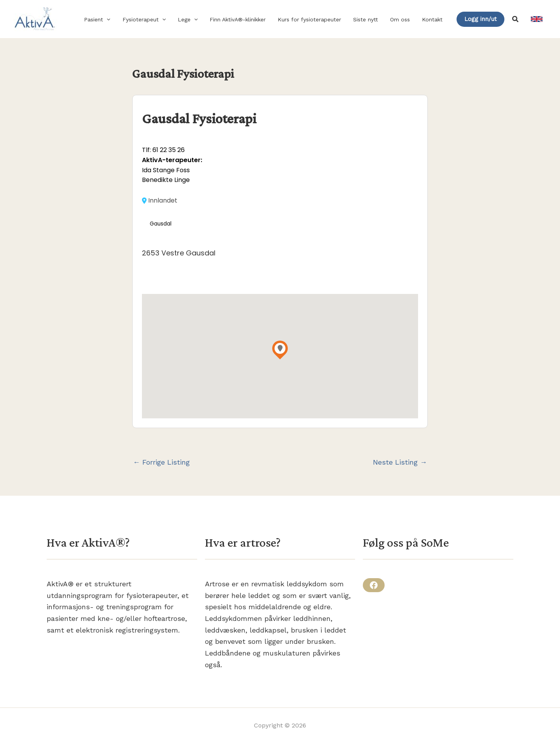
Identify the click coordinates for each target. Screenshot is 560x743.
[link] (537, 19)
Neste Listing (400, 462)
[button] (115, 19)
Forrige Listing (161, 462)
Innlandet (160, 201)
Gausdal (161, 224)
